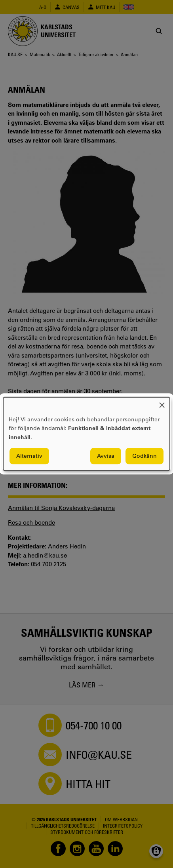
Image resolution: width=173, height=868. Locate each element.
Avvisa (106, 456)
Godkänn (144, 456)
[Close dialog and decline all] (162, 402)
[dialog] (86, 434)
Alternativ (29, 456)
